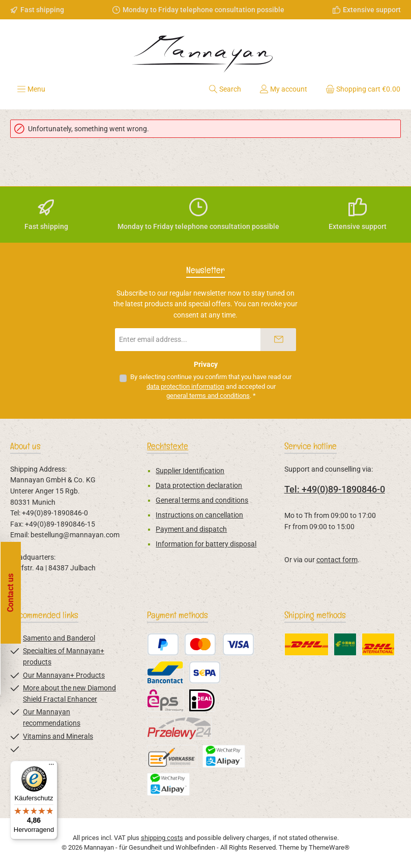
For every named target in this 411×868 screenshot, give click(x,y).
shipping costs (162, 838)
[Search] (225, 89)
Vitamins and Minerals (58, 736)
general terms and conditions (208, 396)
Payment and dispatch (191, 529)
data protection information (185, 386)
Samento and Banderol (59, 638)
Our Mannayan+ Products (64, 675)
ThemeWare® (329, 847)
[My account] (283, 89)
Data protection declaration (199, 486)
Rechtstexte (168, 446)
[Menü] (51, 767)
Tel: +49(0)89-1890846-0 (335, 489)
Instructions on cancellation (199, 515)
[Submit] (278, 340)
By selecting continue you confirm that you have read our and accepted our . (211, 386)
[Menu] (31, 89)
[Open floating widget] (13, 593)
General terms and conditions (202, 500)
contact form (337, 560)
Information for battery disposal (206, 544)
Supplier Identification (190, 471)
